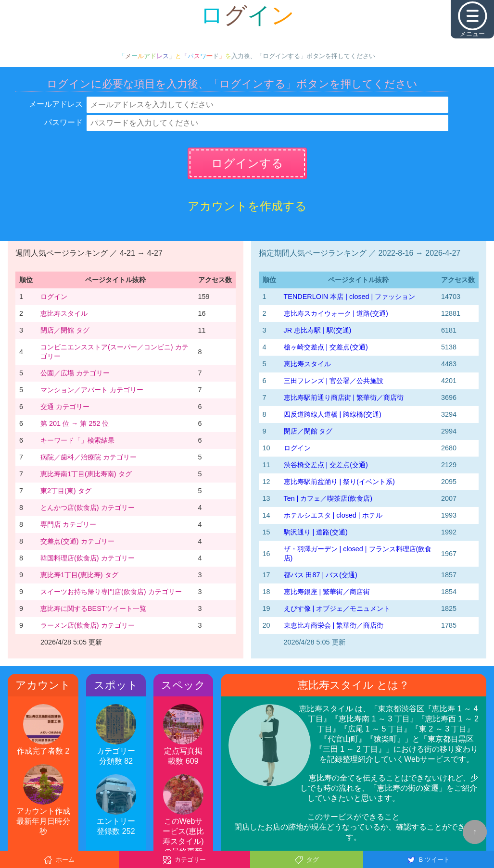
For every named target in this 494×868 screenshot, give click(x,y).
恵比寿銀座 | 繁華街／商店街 (327, 592)
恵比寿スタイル (64, 313)
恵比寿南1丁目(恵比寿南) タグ (86, 474)
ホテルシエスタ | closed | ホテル (333, 515)
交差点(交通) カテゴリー (77, 541)
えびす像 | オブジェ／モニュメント (337, 608)
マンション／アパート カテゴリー (92, 390)
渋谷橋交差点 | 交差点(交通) (326, 465)
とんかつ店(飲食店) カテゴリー (88, 508)
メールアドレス (56, 104)
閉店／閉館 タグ (65, 330)
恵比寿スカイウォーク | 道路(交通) (336, 313)
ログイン (54, 297)
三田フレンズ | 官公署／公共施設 (334, 381)
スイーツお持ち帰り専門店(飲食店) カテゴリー (111, 592)
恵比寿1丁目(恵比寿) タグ (79, 575)
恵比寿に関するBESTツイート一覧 (93, 608)
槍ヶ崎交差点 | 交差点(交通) (326, 347)
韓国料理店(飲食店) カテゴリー (88, 558)
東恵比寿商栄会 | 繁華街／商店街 (334, 625)
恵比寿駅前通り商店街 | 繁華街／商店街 (344, 397)
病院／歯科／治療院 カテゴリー (89, 457)
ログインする (247, 163)
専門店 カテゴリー (68, 524)
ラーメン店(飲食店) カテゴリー (88, 625)
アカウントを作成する (247, 206)
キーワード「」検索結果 (77, 440)
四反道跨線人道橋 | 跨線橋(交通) (333, 414)
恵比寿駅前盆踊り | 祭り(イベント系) (339, 482)
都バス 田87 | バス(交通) (321, 575)
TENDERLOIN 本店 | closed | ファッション (350, 297)
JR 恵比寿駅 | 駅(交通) (318, 330)
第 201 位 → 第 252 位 (75, 423)
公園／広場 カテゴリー (75, 373)
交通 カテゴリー (65, 407)
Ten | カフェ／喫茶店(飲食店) (328, 498)
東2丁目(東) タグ (66, 491)
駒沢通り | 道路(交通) (316, 532)
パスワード (63, 122)
